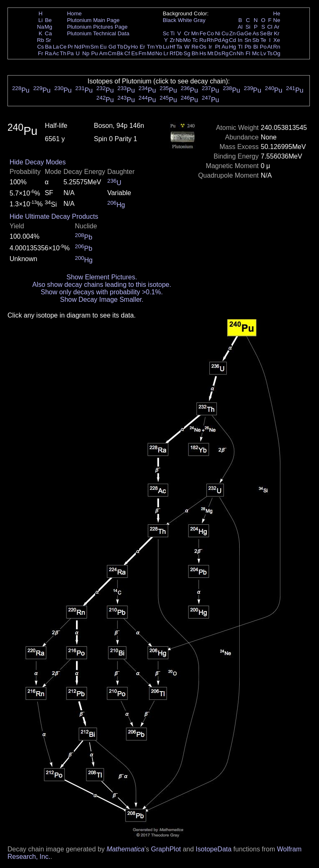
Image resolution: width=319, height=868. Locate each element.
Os (203, 47)
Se (263, 33)
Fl (248, 53)
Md (151, 53)
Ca (48, 33)
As (256, 33)
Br (270, 33)
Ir (210, 47)
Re (195, 47)
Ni (218, 33)
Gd (112, 47)
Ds (218, 53)
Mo (187, 40)
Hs (203, 53)
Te (263, 40)
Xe (277, 40)
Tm (151, 47)
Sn (248, 40)
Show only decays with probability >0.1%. (102, 292)
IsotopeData (213, 849)
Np (86, 53)
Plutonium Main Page (93, 20)
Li (40, 20)
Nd (78, 47)
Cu (225, 33)
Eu (103, 47)
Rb (40, 40)
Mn (195, 33)
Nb (179, 40)
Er (142, 47)
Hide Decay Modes (38, 162)
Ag (225, 40)
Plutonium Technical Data (98, 33)
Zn (233, 33)
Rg (225, 53)
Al (240, 27)
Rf (172, 53)
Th (63, 53)
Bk (120, 53)
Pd (218, 40)
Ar (276, 27)
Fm (142, 53)
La (56, 47)
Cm (112, 53)
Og (277, 53)
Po (263, 47)
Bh (195, 53)
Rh (210, 40)
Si (248, 27)
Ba (48, 47)
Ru (203, 40)
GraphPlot (166, 849)
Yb (159, 47)
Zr (173, 40)
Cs (40, 47)
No (159, 53)
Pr (70, 47)
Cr (187, 33)
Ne (277, 20)
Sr (48, 40)
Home (74, 13)
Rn (277, 47)
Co (210, 33)
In (240, 40)
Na (40, 27)
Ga (240, 33)
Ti (173, 33)
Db (179, 53)
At (270, 47)
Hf (172, 47)
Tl (240, 47)
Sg (187, 53)
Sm (95, 47)
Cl (270, 27)
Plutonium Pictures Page (97, 27)
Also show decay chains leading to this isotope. (102, 285)
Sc (166, 33)
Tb (120, 47)
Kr (276, 33)
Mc (256, 53)
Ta (179, 47)
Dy (127, 47)
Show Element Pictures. (102, 277)
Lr (166, 53)
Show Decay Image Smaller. (102, 300)
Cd (232, 40)
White (185, 20)
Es (135, 53)
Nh (240, 53)
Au (225, 47)
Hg (232, 47)
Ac (56, 53)
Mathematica (125, 849)
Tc (195, 40)
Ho (134, 47)
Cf (127, 53)
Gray (200, 20)
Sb (256, 40)
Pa (70, 53)
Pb (248, 47)
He (277, 13)
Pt (218, 47)
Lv (263, 53)
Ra (48, 53)
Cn (232, 53)
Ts (270, 53)
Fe (203, 33)
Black (170, 20)
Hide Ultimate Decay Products (54, 216)
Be (48, 20)
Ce (63, 47)
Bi (256, 47)
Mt (210, 53)
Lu (166, 47)
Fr (40, 53)
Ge (248, 33)
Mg (48, 27)
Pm (86, 47)
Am (103, 53)
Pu (94, 53)
